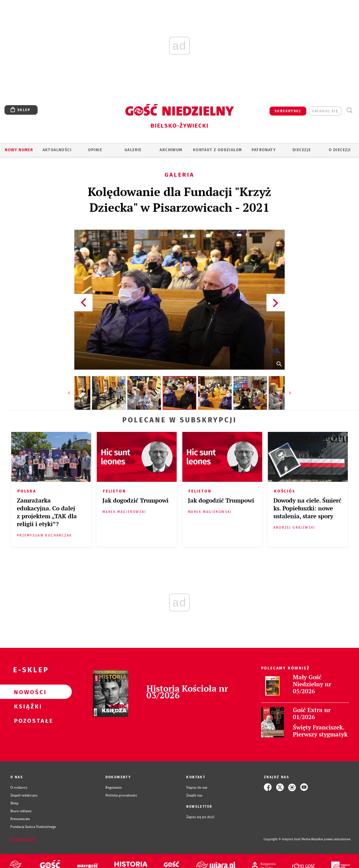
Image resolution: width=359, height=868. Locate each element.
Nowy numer (19, 150)
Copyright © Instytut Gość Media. (287, 839)
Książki (27, 706)
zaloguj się (325, 111)
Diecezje (302, 150)
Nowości (27, 692)
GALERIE (133, 150)
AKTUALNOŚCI (57, 150)
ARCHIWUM (171, 150)
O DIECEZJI (340, 150)
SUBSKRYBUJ (288, 111)
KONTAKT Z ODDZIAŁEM (218, 150)
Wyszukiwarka (349, 110)
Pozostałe (27, 720)
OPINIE (95, 150)
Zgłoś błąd (23, 839)
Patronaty (264, 150)
